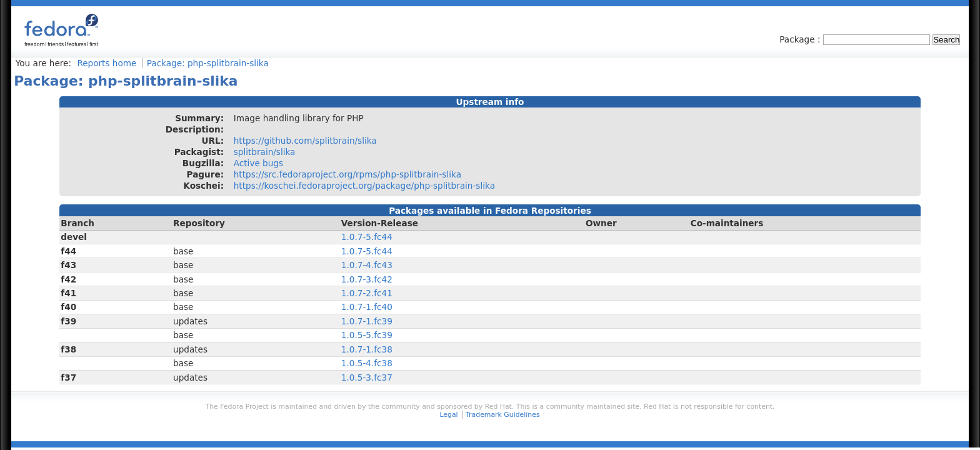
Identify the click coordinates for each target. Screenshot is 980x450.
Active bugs (258, 163)
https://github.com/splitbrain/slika (305, 141)
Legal (448, 415)
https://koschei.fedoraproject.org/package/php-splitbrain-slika (364, 186)
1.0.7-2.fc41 (367, 293)
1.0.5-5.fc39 (367, 335)
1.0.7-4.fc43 (367, 265)
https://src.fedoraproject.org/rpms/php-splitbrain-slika (347, 174)
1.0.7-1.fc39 (367, 321)
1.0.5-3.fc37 (367, 377)
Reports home (107, 63)
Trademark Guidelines (502, 415)
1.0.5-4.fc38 (367, 363)
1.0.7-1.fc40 (367, 307)
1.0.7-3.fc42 (367, 279)
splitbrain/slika (265, 152)
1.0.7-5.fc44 (367, 237)
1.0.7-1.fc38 (367, 349)
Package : (801, 39)
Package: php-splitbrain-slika (208, 63)
